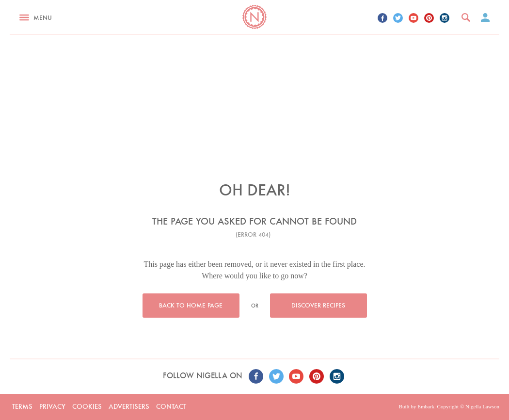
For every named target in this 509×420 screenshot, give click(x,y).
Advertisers (129, 406)
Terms (22, 406)
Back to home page (191, 305)
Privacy (52, 406)
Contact (171, 406)
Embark (426, 406)
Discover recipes (318, 305)
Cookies (87, 406)
